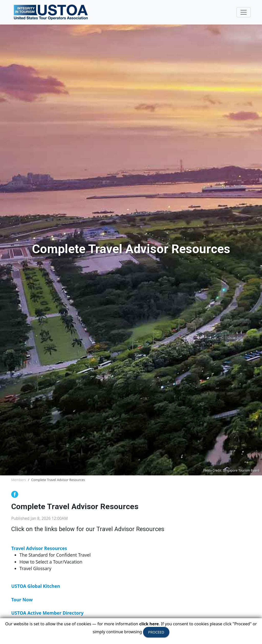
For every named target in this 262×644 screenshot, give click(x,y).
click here (149, 624)
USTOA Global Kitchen (36, 586)
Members (19, 480)
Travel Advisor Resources (39, 548)
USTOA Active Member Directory (47, 613)
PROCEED (156, 632)
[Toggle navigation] (244, 12)
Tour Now (22, 600)
